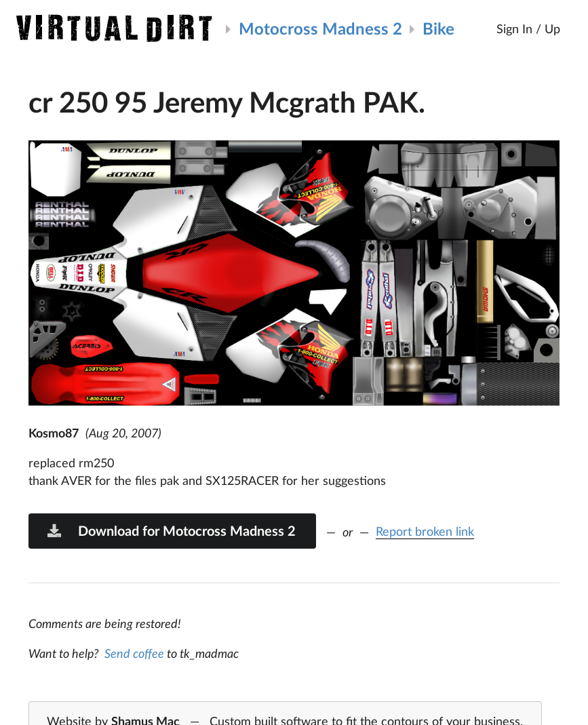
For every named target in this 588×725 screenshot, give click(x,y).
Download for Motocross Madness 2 (171, 530)
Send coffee (134, 653)
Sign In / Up (528, 28)
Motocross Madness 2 (320, 28)
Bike (438, 28)
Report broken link (425, 531)
